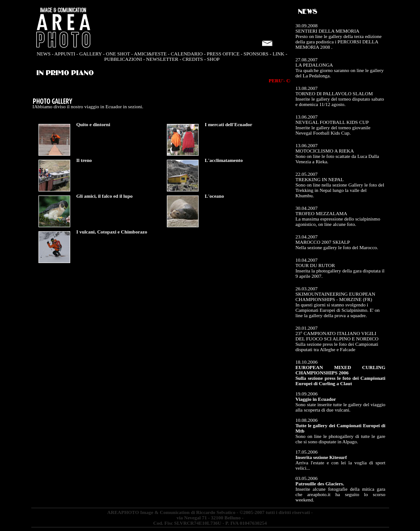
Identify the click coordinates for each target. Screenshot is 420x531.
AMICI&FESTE (150, 54)
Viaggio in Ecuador (316, 399)
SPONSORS (256, 54)
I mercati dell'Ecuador (229, 124)
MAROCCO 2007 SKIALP (323, 242)
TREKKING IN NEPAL (320, 179)
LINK (278, 54)
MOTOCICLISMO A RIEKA (325, 151)
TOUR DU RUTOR (315, 265)
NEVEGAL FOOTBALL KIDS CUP (332, 122)
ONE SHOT (117, 54)
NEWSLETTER (162, 59)
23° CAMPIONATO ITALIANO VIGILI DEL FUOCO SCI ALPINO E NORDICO (337, 336)
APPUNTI (65, 54)
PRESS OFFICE (223, 54)
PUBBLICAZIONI (123, 59)
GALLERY (90, 54)
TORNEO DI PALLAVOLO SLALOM (334, 93)
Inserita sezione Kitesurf (321, 457)
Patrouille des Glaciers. (320, 484)
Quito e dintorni (93, 124)
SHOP (213, 59)
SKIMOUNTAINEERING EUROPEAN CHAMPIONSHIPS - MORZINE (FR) (335, 297)
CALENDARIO (187, 54)
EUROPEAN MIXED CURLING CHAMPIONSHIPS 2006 (341, 370)
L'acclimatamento (224, 160)
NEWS (44, 54)
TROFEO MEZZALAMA (322, 213)
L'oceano (214, 196)
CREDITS (193, 59)
